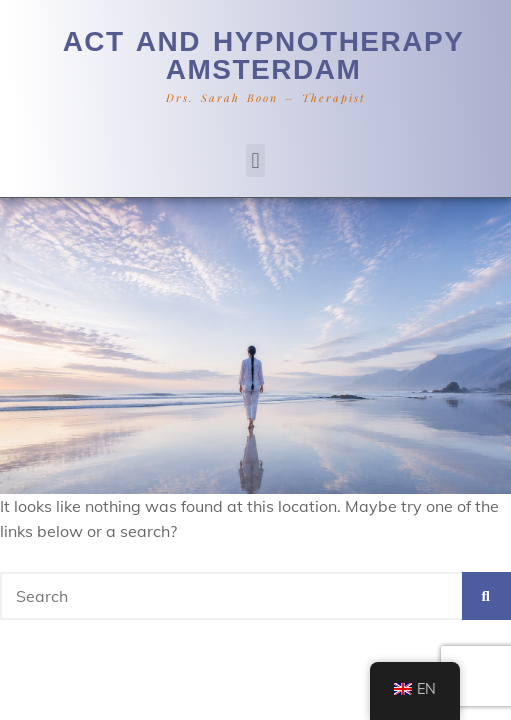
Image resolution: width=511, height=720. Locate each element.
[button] (255, 160)
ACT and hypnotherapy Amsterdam (264, 55)
